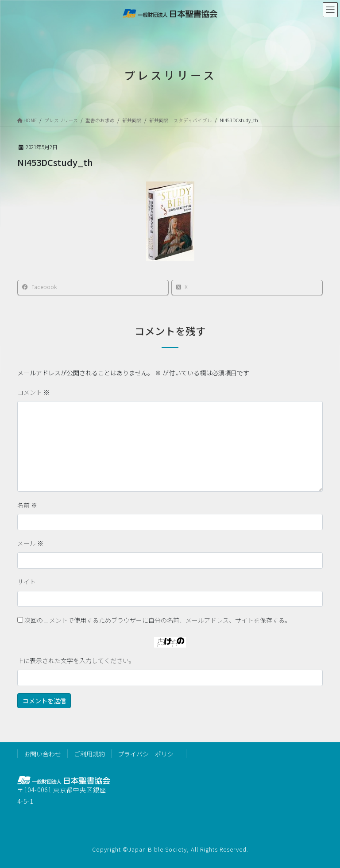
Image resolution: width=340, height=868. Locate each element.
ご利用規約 (89, 754)
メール (30, 543)
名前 (27, 505)
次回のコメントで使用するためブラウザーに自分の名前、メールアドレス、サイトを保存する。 (158, 620)
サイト (27, 582)
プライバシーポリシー (149, 754)
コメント (33, 392)
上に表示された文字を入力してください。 (76, 660)
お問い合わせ (42, 754)
